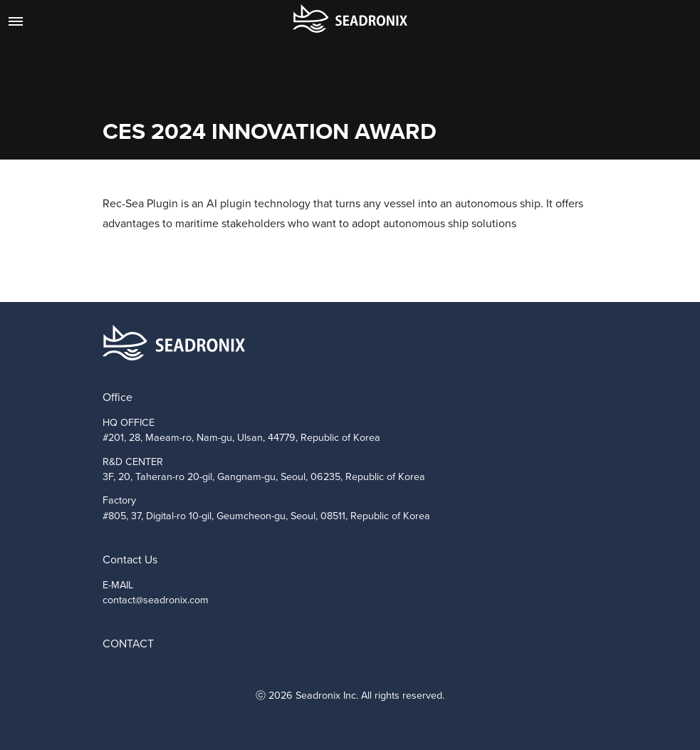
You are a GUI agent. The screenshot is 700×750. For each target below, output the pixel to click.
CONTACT (128, 644)
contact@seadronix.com (156, 600)
